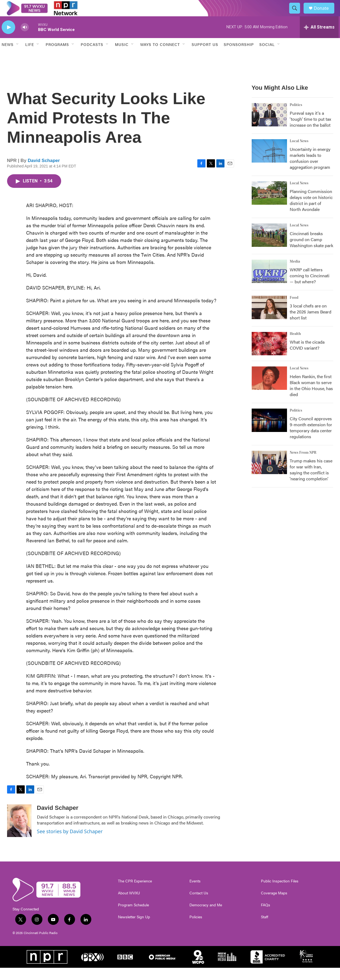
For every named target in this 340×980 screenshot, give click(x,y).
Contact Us (199, 905)
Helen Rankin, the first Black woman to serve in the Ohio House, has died (311, 398)
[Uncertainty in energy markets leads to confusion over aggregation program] (269, 163)
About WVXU (129, 905)
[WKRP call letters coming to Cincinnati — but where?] (269, 284)
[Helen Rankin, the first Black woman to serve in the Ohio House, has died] (269, 390)
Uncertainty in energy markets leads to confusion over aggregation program (310, 170)
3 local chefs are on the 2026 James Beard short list (311, 324)
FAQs (266, 917)
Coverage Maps (274, 905)
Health (295, 346)
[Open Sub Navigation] (18, 57)
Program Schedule (133, 917)
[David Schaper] (19, 833)
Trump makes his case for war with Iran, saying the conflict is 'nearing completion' (311, 482)
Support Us (205, 57)
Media (295, 274)
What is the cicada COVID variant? (307, 357)
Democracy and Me (206, 917)
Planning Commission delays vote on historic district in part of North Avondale (311, 212)
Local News (299, 153)
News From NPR (303, 465)
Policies (196, 929)
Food (294, 310)
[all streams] (319, 39)
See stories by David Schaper (70, 844)
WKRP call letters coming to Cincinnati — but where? (310, 288)
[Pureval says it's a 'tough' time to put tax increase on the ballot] (269, 127)
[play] (8, 40)
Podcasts (92, 57)
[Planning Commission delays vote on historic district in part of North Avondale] (269, 205)
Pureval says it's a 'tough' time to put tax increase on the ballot (310, 131)
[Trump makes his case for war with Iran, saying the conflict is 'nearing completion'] (269, 475)
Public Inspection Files (280, 893)
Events (195, 893)
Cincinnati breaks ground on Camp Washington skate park (311, 252)
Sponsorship (239, 57)
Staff (265, 929)
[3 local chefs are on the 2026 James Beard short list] (269, 320)
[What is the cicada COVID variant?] (269, 356)
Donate (325, 14)
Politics (296, 117)
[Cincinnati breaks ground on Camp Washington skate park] (269, 247)
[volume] (25, 40)
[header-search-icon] (297, 14)
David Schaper (44, 173)
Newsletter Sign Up (134, 929)
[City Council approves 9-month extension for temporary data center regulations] (269, 433)
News (8, 57)
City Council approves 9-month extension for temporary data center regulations (311, 440)
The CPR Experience (135, 893)
